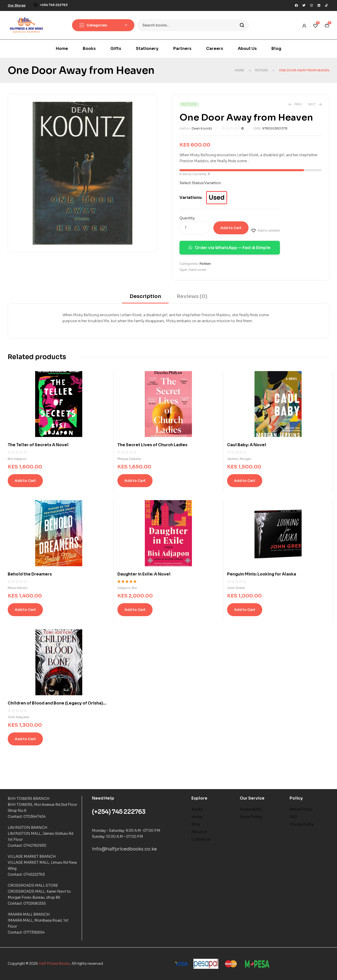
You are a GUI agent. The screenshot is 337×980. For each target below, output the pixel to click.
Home (239, 70)
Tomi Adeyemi (18, 717)
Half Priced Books (54, 964)
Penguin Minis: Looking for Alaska (262, 574)
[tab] (145, 298)
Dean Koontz (202, 128)
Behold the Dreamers (30, 574)
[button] (17, 5)
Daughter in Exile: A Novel (144, 574)
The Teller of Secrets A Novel (38, 445)
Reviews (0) (192, 296)
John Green (236, 588)
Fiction (261, 70)
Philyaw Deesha (129, 459)
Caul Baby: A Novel (247, 445)
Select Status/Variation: (200, 183)
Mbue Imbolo (18, 588)
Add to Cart (231, 228)
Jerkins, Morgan (239, 459)
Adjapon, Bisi (127, 588)
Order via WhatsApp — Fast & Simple (230, 248)
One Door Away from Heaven (81, 70)
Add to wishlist (269, 230)
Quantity (187, 218)
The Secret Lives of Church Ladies (152, 445)
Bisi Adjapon (17, 459)
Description (145, 296)
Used (217, 198)
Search (242, 25)
